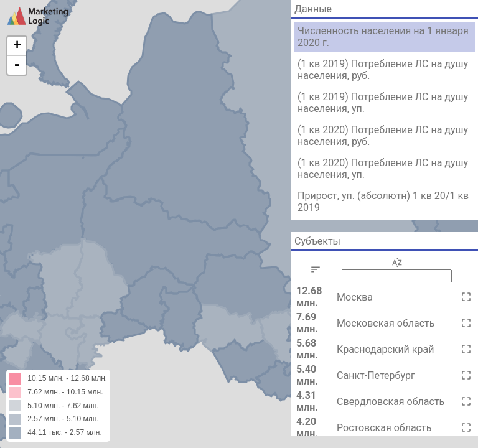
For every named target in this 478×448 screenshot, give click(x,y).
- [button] (17, 65)
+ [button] (17, 46)
